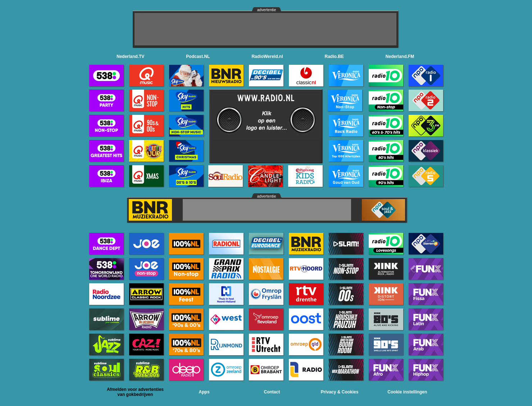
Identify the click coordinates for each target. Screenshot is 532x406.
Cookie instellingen (407, 392)
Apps (204, 392)
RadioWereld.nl (267, 57)
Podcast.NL (198, 57)
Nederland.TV (130, 57)
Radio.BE (334, 57)
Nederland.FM (400, 57)
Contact (272, 392)
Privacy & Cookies (340, 392)
